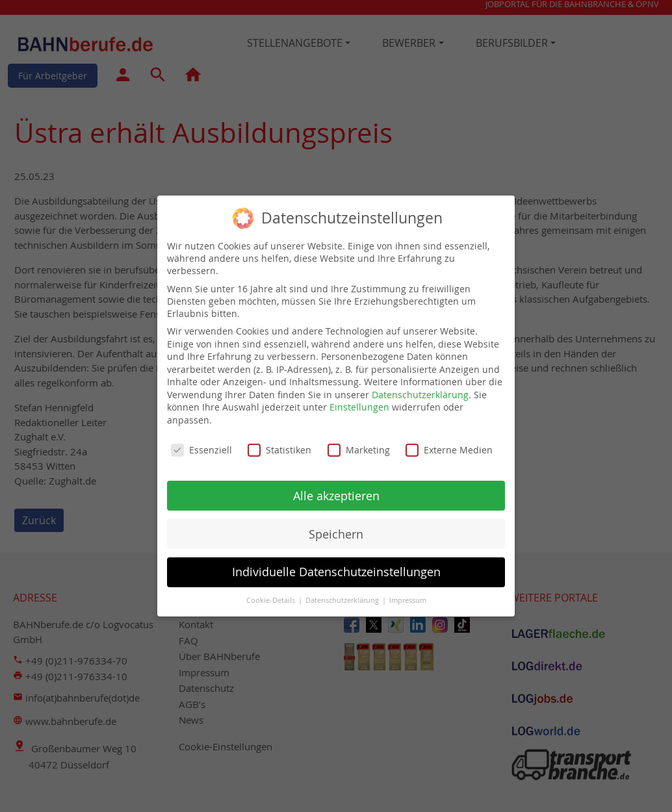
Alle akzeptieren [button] (336, 487)
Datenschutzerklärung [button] (343, 592)
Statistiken (279, 441)
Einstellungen (359, 399)
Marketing (359, 441)
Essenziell (201, 441)
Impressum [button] (408, 592)
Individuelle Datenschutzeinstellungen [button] (336, 564)
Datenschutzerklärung (420, 386)
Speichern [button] (336, 525)
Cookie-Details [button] (272, 592)
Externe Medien (449, 441)
